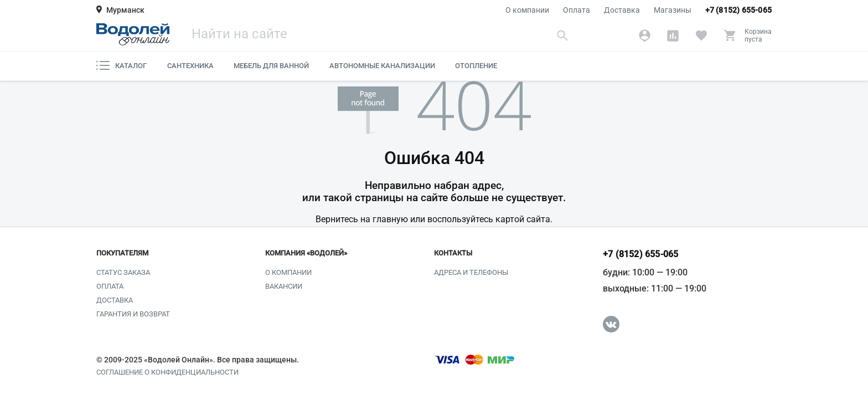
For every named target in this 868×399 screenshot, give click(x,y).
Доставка (622, 10)
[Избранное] (701, 35)
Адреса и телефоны (471, 272)
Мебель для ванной (271, 66)
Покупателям (122, 253)
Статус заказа (123, 272)
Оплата (577, 10)
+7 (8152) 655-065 (738, 10)
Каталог (122, 65)
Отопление (476, 66)
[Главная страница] (133, 34)
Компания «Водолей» (306, 253)
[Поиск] (381, 35)
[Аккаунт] (645, 35)
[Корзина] (748, 35)
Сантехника (190, 66)
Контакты (453, 253)
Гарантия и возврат (133, 314)
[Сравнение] (673, 35)
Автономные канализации (382, 66)
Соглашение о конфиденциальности (167, 372)
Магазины (673, 10)
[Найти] (563, 35)
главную (390, 219)
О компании (527, 10)
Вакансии (284, 286)
